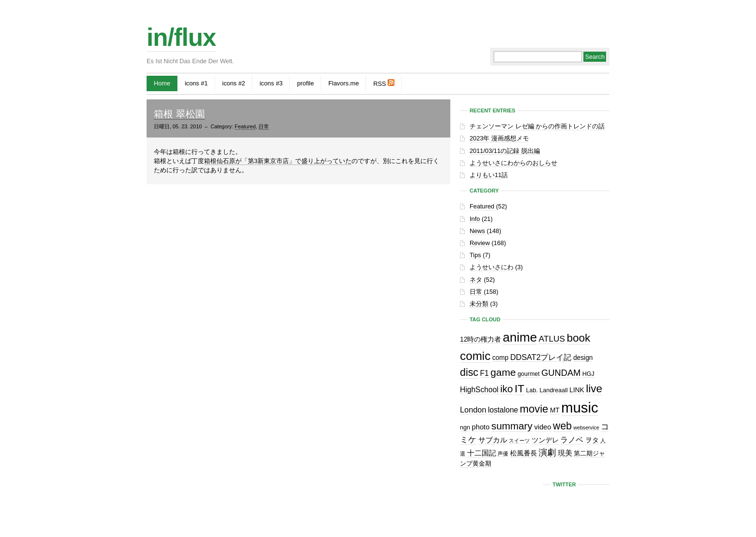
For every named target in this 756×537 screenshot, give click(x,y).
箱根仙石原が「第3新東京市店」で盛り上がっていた (278, 161)
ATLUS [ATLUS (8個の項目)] (552, 339)
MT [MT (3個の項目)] (555, 410)
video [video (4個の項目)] (543, 427)
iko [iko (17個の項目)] (506, 389)
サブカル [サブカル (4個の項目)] (493, 440)
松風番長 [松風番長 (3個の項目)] (524, 453)
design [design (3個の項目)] (583, 358)
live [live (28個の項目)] (594, 389)
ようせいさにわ (492, 267)
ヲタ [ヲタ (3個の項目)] (592, 440)
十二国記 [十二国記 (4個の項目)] (482, 453)
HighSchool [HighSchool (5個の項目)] (479, 390)
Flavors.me (344, 83)
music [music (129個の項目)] (580, 407)
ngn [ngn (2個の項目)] (465, 427)
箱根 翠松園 (179, 114)
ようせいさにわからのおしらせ (513, 163)
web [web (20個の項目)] (562, 426)
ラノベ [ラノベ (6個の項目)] (572, 440)
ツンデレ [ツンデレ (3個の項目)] (545, 440)
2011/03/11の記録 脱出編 (505, 151)
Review (480, 243)
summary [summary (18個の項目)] (512, 426)
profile (305, 83)
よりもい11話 (489, 175)
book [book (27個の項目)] (579, 338)
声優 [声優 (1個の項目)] (503, 454)
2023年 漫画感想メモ (499, 138)
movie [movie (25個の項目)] (534, 409)
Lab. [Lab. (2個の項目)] (532, 390)
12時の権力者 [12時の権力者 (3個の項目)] (480, 339)
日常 (264, 126)
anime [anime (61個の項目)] (520, 337)
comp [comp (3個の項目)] (500, 358)
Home (162, 83)
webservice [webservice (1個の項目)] (586, 427)
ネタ (476, 280)
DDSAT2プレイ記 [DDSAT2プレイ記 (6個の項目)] (541, 357)
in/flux (181, 37)
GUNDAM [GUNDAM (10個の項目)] (561, 373)
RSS (384, 83)
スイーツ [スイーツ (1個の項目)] (519, 441)
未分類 (479, 304)
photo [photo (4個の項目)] (480, 427)
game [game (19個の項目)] (503, 372)
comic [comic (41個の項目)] (475, 356)
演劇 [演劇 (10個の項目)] (547, 452)
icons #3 (271, 83)
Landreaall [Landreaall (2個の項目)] (553, 390)
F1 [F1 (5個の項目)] (485, 373)
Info (475, 219)
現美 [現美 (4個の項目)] (565, 453)
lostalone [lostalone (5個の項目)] (503, 410)
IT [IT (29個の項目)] (519, 388)
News (477, 231)
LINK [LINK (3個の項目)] (577, 390)
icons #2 (234, 83)
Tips (475, 255)
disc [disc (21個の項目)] (469, 372)
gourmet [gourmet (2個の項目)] (528, 374)
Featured (245, 126)
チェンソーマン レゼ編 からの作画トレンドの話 (537, 126)
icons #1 (196, 83)
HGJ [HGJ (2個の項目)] (588, 374)
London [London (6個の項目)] (473, 410)
